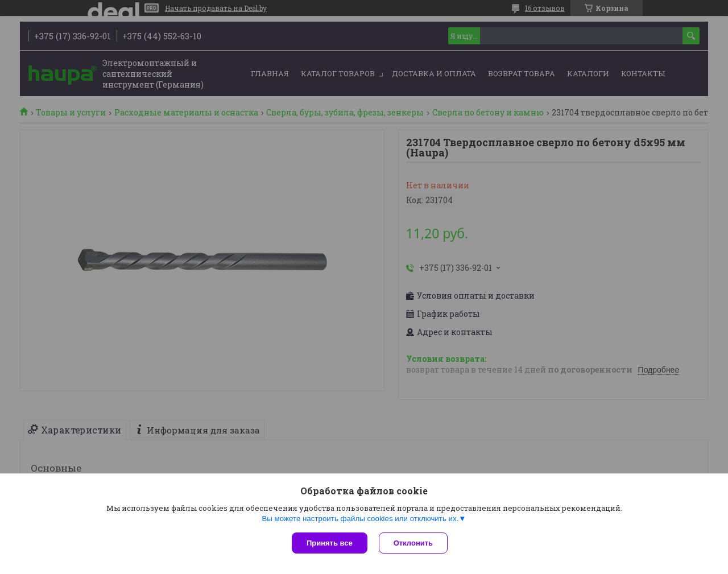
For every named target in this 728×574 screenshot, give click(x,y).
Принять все (330, 543)
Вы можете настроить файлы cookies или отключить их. (360, 519)
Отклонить (413, 543)
